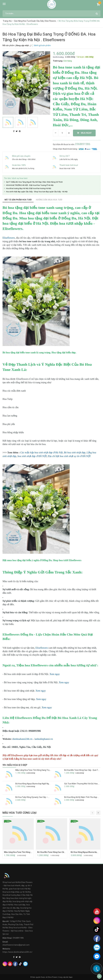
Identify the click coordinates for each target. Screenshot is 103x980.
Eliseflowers (9, 238)
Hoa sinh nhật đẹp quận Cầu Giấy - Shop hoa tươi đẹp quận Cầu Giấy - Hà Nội (37, 192)
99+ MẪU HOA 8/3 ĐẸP (15, 765)
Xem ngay (55, 674)
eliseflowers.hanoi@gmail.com (16, 945)
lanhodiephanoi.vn (44, 739)
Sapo (71, 977)
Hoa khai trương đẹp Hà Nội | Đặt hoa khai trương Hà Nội (29, 188)
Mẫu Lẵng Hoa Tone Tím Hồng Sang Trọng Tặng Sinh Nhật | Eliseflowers (46, 770)
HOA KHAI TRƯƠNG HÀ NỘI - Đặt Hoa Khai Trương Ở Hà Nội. (30, 185)
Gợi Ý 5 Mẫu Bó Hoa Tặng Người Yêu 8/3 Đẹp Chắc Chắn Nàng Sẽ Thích (34, 182)
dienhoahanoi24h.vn (22, 739)
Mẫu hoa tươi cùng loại (20, 813)
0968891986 (83, 144)
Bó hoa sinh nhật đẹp (75, 453)
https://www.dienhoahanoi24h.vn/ (18, 952)
